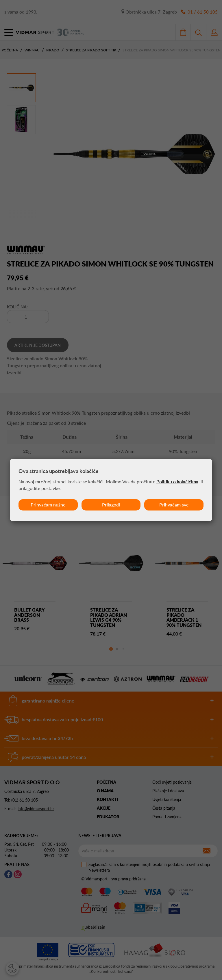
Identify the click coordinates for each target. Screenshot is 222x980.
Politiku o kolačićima (177, 481)
